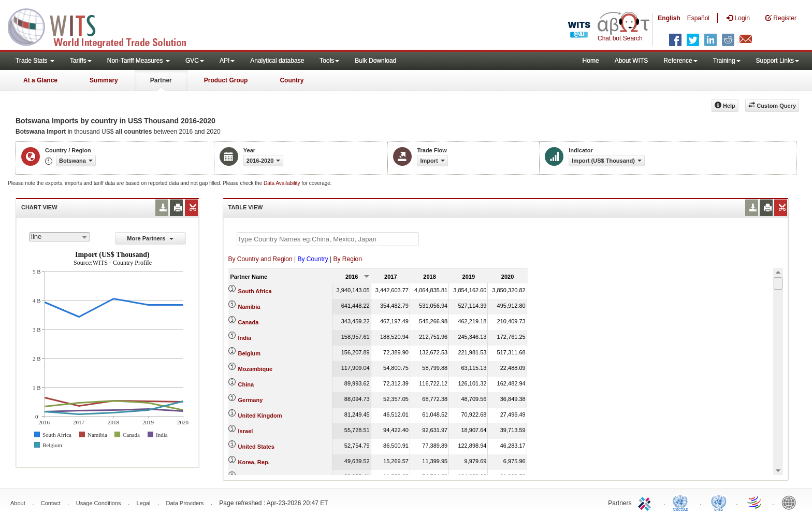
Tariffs (81, 61)
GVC (195, 61)
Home (591, 61)
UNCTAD (683, 502)
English (669, 18)
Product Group (226, 80)
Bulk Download (375, 61)
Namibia (249, 307)
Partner (161, 80)
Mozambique (256, 369)
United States (256, 447)
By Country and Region (260, 259)
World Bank (791, 502)
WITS (104, 26)
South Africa (255, 291)
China (246, 384)
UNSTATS (719, 502)
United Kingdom (260, 416)
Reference (680, 61)
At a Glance (40, 80)
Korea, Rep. (254, 462)
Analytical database (277, 61)
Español (698, 18)
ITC (646, 502)
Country (292, 80)
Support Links (778, 61)
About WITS (632, 61)
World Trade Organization (755, 502)
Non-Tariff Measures (139, 61)
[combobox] (60, 237)
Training (727, 61)
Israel (246, 431)
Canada (249, 322)
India (245, 338)
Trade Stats (35, 61)
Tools (329, 61)
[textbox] (328, 239)
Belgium (249, 353)
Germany (251, 400)
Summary (104, 80)
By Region (348, 259)
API (227, 61)
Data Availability (282, 183)
